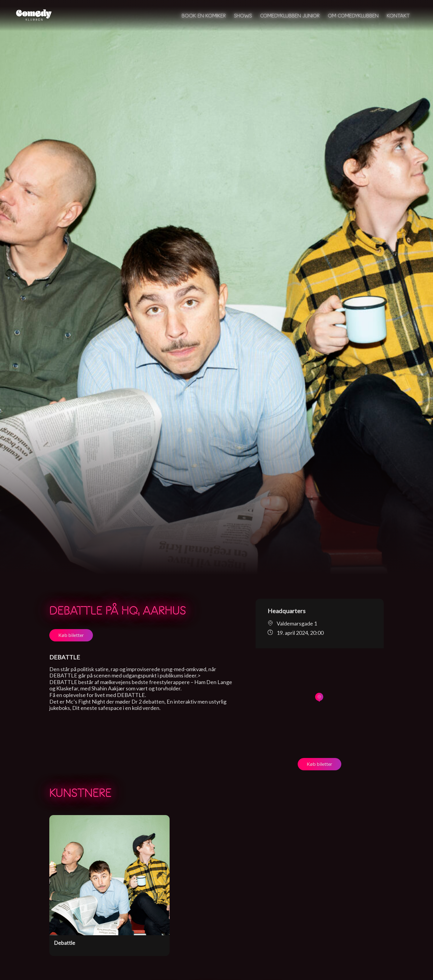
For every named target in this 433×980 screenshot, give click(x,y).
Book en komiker (204, 15)
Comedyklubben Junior (290, 15)
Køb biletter (71, 635)
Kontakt (398, 15)
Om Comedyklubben (353, 15)
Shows (243, 15)
